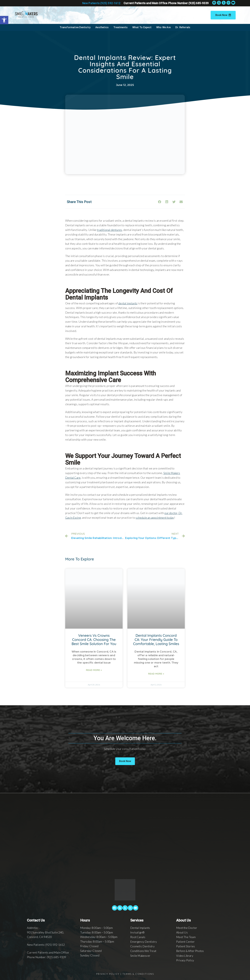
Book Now (223, 15)
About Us (182, 932)
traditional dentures (110, 230)
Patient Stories (186, 946)
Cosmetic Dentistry (143, 946)
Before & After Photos (190, 951)
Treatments (120, 27)
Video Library (185, 955)
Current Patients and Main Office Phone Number (166, 3)
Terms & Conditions (138, 973)
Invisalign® (138, 932)
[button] (125, 761)
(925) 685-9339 (57, 957)
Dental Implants (140, 928)
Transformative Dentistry (75, 27)
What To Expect (142, 27)
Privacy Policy (185, 960)
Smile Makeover (140, 955)
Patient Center (186, 941)
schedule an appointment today (155, 517)
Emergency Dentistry (144, 941)
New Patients (101, 3)
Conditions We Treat (144, 951)
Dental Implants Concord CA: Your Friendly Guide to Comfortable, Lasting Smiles (156, 639)
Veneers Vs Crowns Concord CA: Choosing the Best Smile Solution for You (94, 639)
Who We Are (163, 27)
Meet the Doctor (187, 928)
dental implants (128, 303)
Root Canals (138, 937)
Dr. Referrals (183, 27)
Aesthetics (102, 27)
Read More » (94, 670)
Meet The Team (186, 937)
